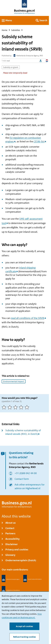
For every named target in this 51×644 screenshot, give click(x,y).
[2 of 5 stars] (10, 407)
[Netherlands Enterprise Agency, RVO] (11, 579)
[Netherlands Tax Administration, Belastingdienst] (33, 579)
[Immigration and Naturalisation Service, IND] (11, 590)
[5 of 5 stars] (27, 407)
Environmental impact (14, 381)
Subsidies (16, 30)
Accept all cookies (24, 626)
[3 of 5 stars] (16, 407)
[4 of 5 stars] (22, 407)
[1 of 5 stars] (5, 407)
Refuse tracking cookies (25, 637)
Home (5, 30)
